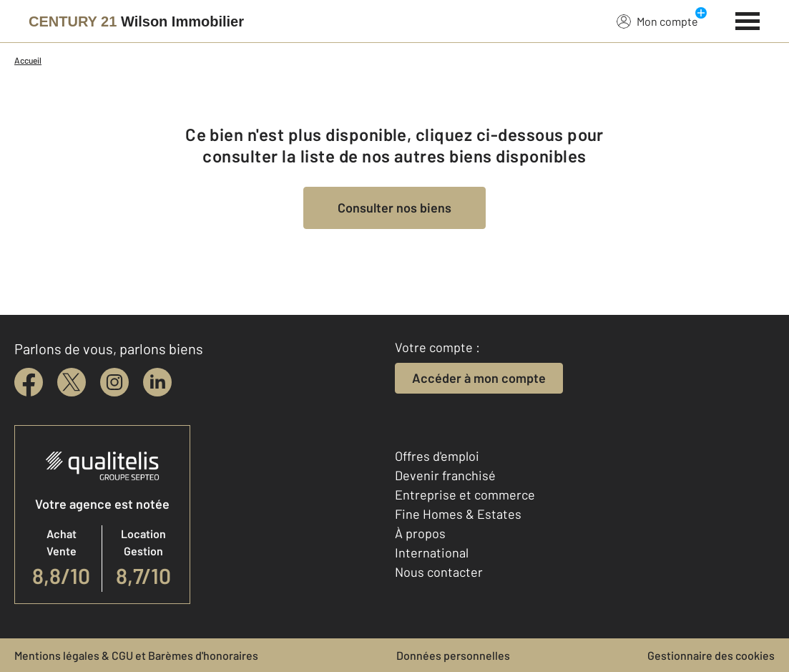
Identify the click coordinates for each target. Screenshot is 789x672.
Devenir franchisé (445, 475)
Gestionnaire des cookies (711, 655)
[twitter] (72, 382)
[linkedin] (157, 382)
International (432, 552)
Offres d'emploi (437, 456)
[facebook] (29, 382)
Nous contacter (439, 572)
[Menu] (748, 19)
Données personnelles (453, 655)
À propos (420, 533)
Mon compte (657, 21)
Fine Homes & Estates (458, 514)
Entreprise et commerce (465, 495)
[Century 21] (136, 21)
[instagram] (114, 382)
